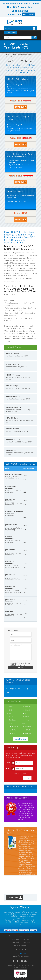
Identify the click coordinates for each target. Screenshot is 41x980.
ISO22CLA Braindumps (13, 612)
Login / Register (12, 33)
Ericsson (28, 727)
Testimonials (15, 942)
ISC (26, 713)
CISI (14, 733)
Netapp (24, 723)
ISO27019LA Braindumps (14, 512)
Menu (7, 28)
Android (28, 707)
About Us (20, 936)
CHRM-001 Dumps (13, 375)
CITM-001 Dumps (13, 418)
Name (8, 763)
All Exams (29, 936)
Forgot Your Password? (21, 773)
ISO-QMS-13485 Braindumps (11, 487)
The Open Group (12, 722)
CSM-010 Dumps (13, 364)
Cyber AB (28, 733)
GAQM (14, 54)
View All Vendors (20, 739)
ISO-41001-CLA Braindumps (10, 500)
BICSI (11, 710)
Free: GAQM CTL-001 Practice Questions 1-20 (20, 691)
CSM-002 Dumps (13, 429)
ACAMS (28, 730)
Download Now (15, 897)
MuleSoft (15, 727)
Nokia (27, 717)
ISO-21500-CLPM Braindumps (11, 525)
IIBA (10, 713)
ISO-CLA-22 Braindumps (14, 474)
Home (8, 54)
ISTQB (11, 717)
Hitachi (27, 710)
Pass (7, 769)
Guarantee (26, 939)
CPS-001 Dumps (12, 386)
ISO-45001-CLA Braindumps (10, 600)
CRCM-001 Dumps (13, 439)
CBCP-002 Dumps (13, 450)
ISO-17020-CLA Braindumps (10, 575)
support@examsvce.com (20, 956)
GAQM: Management (25, 54)
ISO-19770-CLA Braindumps (10, 537)
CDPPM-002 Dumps (14, 407)
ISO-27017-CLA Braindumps (10, 563)
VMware (28, 720)
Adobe (11, 707)
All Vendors (15, 939)
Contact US (26, 942)
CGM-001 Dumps (13, 353)
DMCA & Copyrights (21, 945)
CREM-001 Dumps (13, 396)
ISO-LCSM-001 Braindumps (10, 588)
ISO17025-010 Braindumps (10, 550)
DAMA (14, 730)
